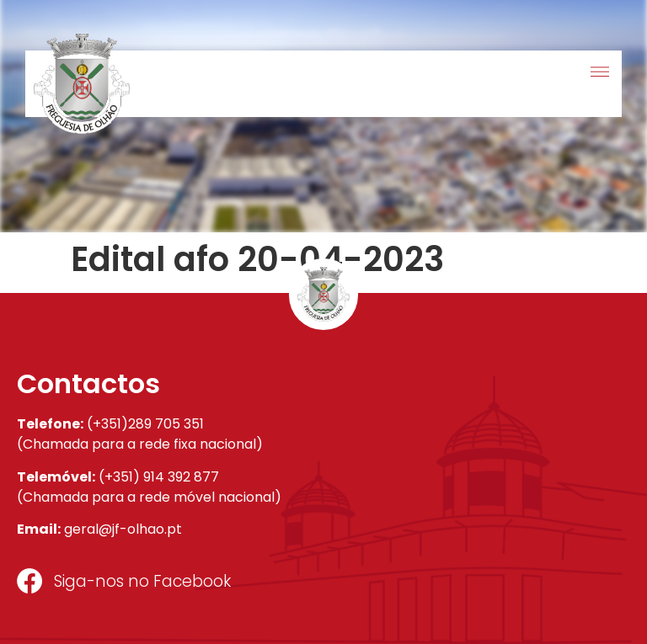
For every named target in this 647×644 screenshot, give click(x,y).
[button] (599, 73)
